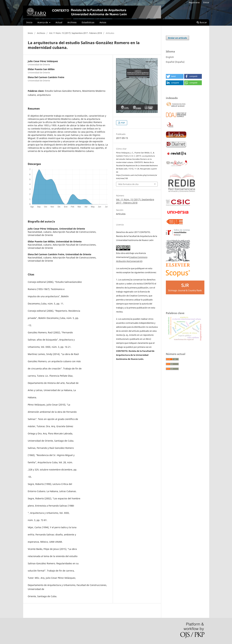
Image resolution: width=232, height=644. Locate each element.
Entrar (206, 2)
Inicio (29, 22)
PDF (123, 123)
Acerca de (43, 22)
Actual (59, 22)
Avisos (103, 22)
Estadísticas (88, 22)
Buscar (202, 22)
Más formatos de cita (128, 184)
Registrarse (194, 2)
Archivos (72, 22)
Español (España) (175, 62)
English (170, 57)
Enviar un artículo (177, 38)
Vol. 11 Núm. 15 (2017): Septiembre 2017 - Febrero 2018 (75, 33)
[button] (175, 76)
